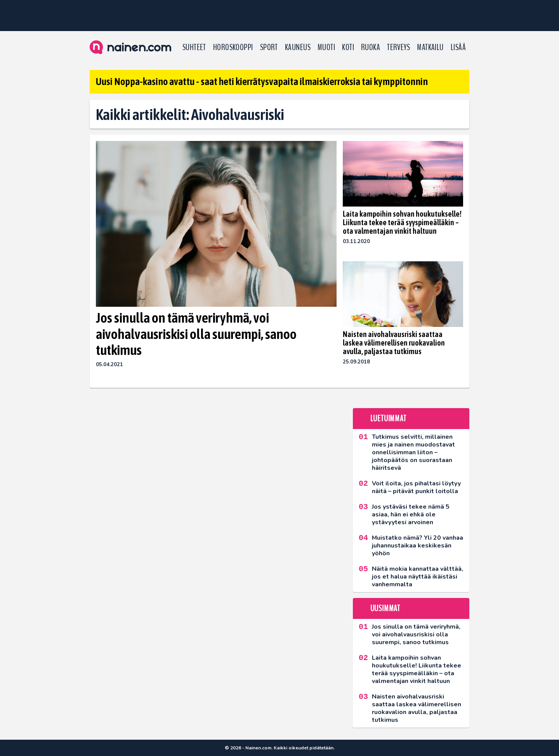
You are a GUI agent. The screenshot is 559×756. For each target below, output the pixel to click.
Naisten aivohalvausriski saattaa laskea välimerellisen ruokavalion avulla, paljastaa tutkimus (394, 343)
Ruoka (371, 47)
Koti (348, 47)
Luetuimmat (388, 419)
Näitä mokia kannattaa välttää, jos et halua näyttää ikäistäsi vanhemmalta (418, 577)
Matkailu (430, 47)
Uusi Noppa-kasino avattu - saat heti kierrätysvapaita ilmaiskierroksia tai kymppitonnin (262, 82)
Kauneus (298, 47)
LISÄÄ (458, 47)
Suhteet (194, 47)
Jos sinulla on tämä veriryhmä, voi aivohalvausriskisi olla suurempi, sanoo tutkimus (196, 334)
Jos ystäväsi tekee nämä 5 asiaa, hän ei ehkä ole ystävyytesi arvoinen (411, 514)
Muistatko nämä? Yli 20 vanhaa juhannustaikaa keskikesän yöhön (418, 546)
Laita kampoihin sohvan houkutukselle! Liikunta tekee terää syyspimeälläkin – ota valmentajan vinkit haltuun (402, 222)
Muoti (326, 47)
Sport (269, 47)
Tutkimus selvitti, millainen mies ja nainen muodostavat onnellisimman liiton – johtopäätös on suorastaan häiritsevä (413, 452)
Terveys (398, 47)
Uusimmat (385, 608)
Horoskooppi (233, 47)
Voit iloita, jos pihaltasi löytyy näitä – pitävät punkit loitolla (416, 487)
